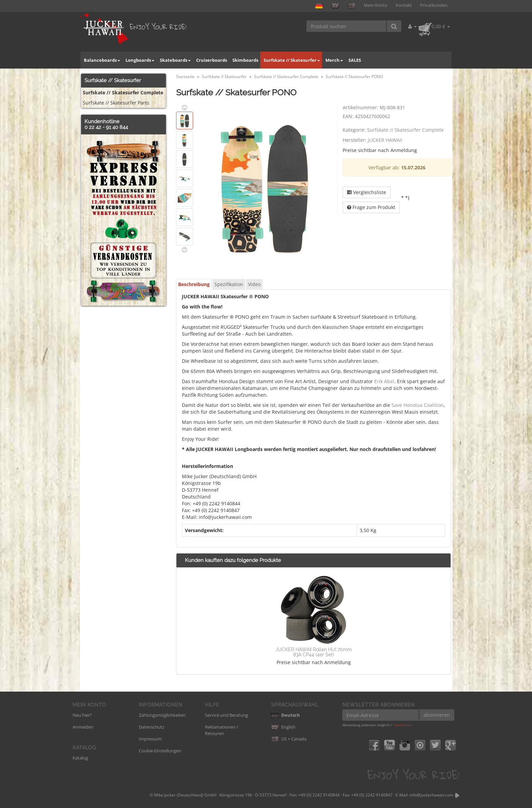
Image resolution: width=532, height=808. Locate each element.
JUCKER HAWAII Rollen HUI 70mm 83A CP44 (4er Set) (314, 652)
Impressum (150, 739)
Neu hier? (82, 715)
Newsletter (403, 725)
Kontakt (404, 5)
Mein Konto (376, 5)
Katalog (80, 758)
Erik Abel (384, 381)
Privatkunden (434, 5)
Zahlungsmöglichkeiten (162, 715)
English (283, 727)
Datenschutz (151, 727)
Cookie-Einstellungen (160, 751)
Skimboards (245, 60)
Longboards (140, 60)
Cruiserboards (212, 60)
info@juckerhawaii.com (431, 795)
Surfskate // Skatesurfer (292, 60)
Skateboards (175, 60)
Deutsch (286, 715)
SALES (355, 60)
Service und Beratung (226, 715)
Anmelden (83, 727)
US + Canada (289, 739)
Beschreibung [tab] (194, 284)
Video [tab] (254, 284)
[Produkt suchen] (347, 26)
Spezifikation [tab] (229, 284)
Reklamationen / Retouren (222, 730)
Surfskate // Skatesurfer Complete (405, 130)
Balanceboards (102, 60)
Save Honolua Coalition (418, 405)
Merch (334, 60)
